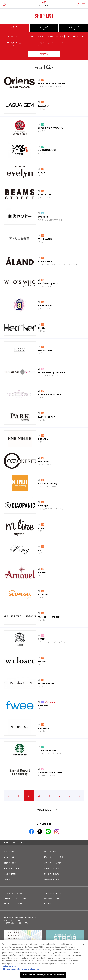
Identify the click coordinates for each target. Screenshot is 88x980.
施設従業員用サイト (52, 879)
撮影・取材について (52, 898)
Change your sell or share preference (21, 969)
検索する (44, 54)
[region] (44, 960)
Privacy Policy (9, 966)
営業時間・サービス (52, 868)
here (41, 947)
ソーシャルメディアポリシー (15, 898)
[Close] (83, 944)
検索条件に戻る (44, 810)
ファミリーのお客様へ (53, 874)
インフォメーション (11, 868)
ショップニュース (51, 851)
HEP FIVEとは (9, 857)
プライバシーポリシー (53, 894)
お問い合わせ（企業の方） (14, 903)
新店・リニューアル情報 (53, 857)
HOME (6, 842)
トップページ (9, 851)
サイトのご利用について (13, 894)
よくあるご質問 (10, 874)
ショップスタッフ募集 (53, 863)
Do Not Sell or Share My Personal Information (43, 975)
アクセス (7, 879)
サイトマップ (49, 903)
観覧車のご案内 (10, 863)
